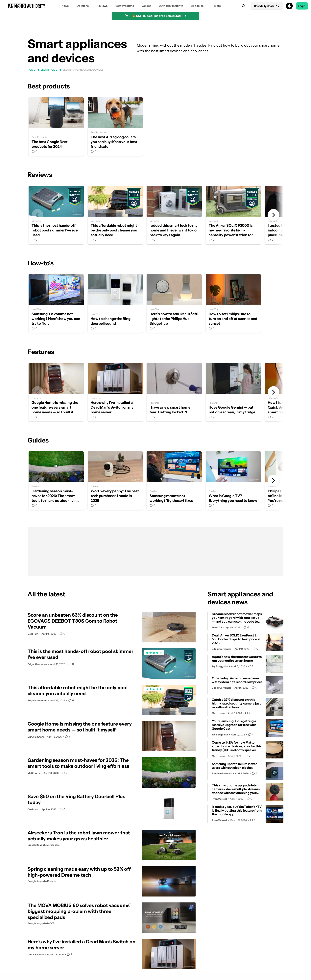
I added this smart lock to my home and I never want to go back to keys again (174, 215)
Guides (146, 6)
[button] (155, 6)
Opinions (83, 6)
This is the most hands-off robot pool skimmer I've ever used (56, 215)
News (65, 6)
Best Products (125, 6)
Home (31, 70)
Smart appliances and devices (83, 70)
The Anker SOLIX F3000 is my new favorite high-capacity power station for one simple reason (233, 215)
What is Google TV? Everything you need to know (233, 481)
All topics (197, 6)
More (217, 6)
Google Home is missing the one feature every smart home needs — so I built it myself (56, 392)
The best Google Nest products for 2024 (56, 127)
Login (302, 6)
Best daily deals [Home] (267, 6)
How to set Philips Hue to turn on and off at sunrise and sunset (233, 303)
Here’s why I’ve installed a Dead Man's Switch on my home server (115, 392)
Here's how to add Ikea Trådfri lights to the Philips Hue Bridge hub (174, 303)
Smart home (49, 70)
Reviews (102, 6)
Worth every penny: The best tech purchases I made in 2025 (115, 481)
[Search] (244, 6)
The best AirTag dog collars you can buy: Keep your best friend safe (115, 127)
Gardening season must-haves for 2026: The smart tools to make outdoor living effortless (56, 481)
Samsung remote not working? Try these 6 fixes (174, 481)
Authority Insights (171, 6)
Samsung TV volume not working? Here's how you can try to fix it (56, 303)
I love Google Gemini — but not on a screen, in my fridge (233, 392)
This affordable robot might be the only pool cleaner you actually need (115, 215)
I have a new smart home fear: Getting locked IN (174, 392)
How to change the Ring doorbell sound (115, 303)
